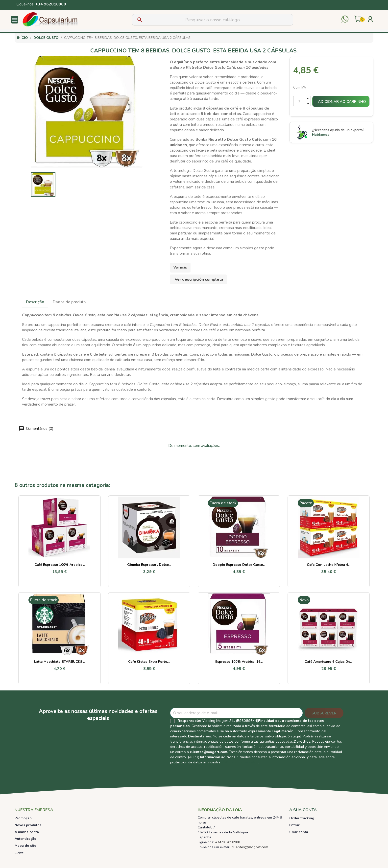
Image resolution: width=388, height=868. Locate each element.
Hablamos (321, 135)
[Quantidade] (299, 101)
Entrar (294, 825)
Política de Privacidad (240, 762)
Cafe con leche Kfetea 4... (328, 565)
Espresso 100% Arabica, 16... (239, 662)
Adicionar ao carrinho (342, 102)
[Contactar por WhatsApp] (345, 20)
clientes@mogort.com (208, 752)
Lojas (19, 852)
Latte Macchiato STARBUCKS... (59, 662)
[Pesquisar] (213, 20)
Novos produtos (28, 825)
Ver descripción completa (199, 279)
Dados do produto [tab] (69, 302)
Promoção (23, 818)
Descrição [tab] (35, 302)
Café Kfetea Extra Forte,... (149, 662)
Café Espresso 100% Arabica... (60, 565)
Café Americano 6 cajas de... (328, 662)
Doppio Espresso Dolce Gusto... (239, 565)
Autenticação (25, 839)
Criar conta (299, 832)
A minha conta (27, 832)
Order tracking (302, 818)
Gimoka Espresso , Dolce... (149, 565)
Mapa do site (25, 846)
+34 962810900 (51, 4)
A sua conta (303, 810)
